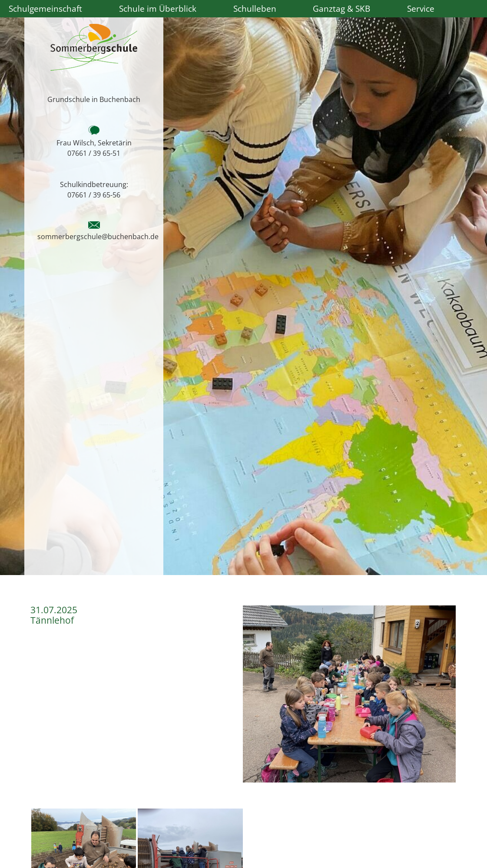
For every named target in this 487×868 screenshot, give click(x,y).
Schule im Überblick (158, 8)
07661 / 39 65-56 (94, 195)
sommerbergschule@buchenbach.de (98, 237)
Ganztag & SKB (341, 8)
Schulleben (255, 8)
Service (421, 8)
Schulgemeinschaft (45, 8)
